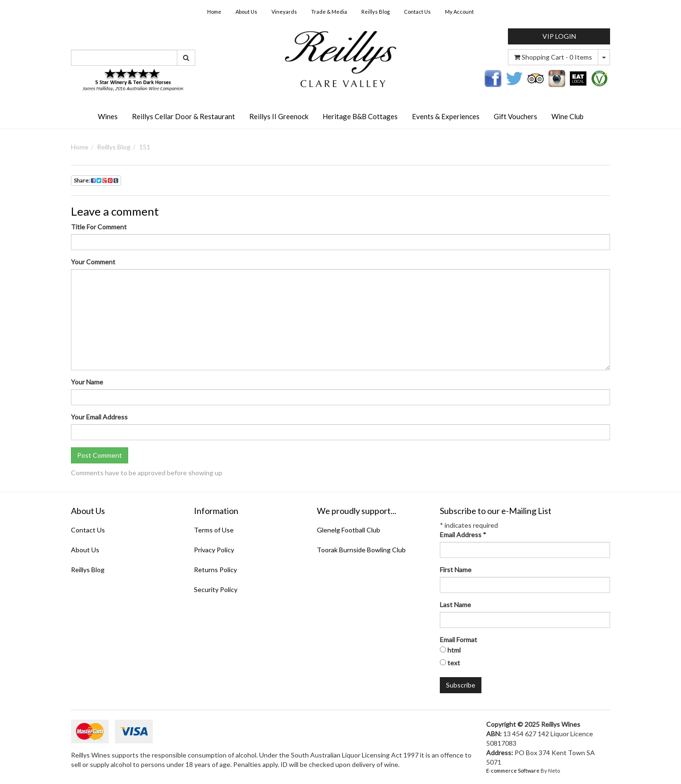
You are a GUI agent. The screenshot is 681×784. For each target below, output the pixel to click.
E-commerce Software (513, 771)
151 (145, 147)
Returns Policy (215, 570)
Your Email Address (99, 417)
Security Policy (216, 589)
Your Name (87, 382)
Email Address (463, 535)
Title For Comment (99, 227)
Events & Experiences (446, 116)
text (454, 663)
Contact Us (417, 12)
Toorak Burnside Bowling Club (361, 550)
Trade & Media (329, 12)
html (454, 650)
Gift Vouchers (515, 116)
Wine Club (567, 116)
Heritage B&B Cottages (360, 116)
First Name (456, 570)
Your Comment (93, 262)
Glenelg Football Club (349, 530)
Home (214, 12)
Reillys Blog (375, 12)
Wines (108, 116)
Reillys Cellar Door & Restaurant (183, 116)
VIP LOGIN (559, 36)
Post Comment (100, 455)
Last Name (455, 605)
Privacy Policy (214, 550)
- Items (553, 57)
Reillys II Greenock (279, 116)
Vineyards (284, 12)
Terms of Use (214, 530)
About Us (246, 12)
